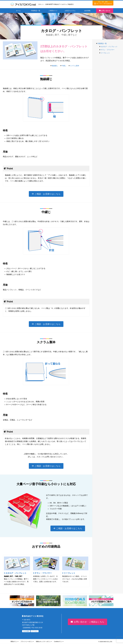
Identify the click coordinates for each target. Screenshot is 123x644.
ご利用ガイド (53, 11)
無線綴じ (55, 66)
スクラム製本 (75, 66)
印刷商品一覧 (36, 11)
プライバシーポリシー (27, 642)
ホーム (18, 11)
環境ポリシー (15, 642)
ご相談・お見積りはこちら (48, 194)
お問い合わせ (106, 11)
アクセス (35, 631)
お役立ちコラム (70, 11)
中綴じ (64, 66)
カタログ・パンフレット (16, 573)
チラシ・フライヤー (43, 573)
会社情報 (87, 11)
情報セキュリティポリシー (44, 642)
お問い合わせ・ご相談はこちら (89, 622)
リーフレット (69, 573)
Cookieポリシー (59, 642)
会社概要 (27, 631)
